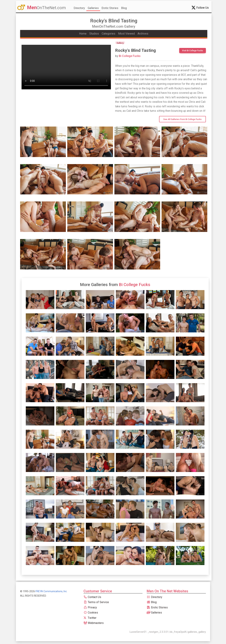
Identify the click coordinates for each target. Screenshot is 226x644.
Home (83, 34)
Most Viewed (126, 34)
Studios (94, 34)
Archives (143, 34)
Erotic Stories (110, 8)
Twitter (90, 618)
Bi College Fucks (128, 56)
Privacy (90, 607)
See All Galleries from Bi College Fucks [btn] (182, 119)
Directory (79, 8)
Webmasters (94, 623)
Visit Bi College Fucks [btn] (193, 51)
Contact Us (92, 597)
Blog (124, 8)
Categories (108, 34)
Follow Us (200, 8)
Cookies (91, 613)
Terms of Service (96, 602)
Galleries (93, 8)
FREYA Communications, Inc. (51, 591)
